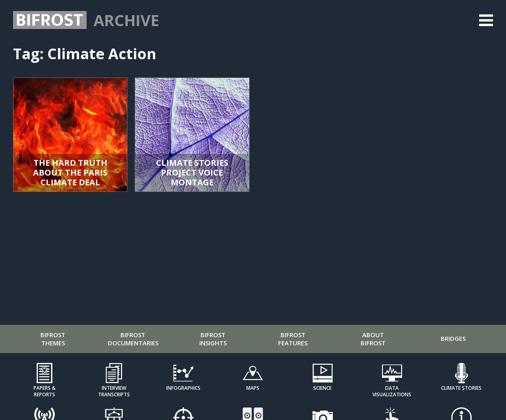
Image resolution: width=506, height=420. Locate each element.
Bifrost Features (293, 339)
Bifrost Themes (53, 339)
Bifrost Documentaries (133, 339)
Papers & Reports (45, 391)
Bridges (453, 338)
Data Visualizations (392, 391)
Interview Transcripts (114, 391)
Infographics (183, 388)
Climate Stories (461, 388)
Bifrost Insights (213, 339)
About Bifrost (373, 339)
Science (322, 388)
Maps (253, 388)
